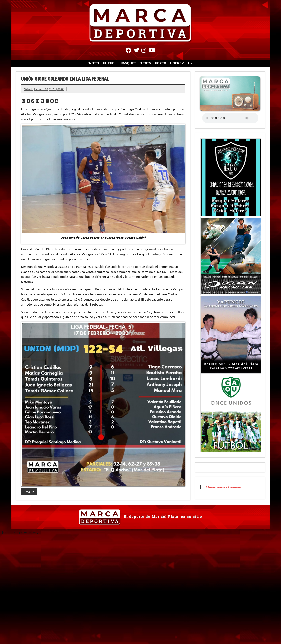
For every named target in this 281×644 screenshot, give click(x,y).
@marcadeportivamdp (223, 487)
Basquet (29, 492)
